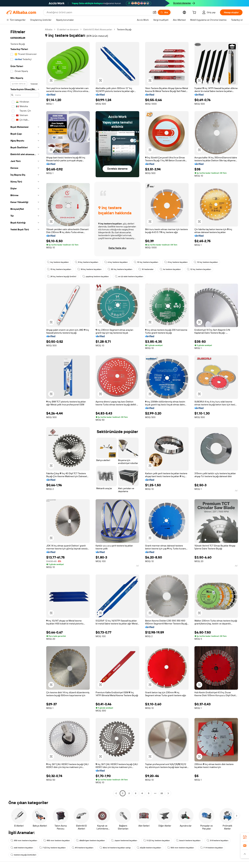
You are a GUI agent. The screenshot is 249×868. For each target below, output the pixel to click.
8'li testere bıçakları (83, 848)
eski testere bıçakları (22, 848)
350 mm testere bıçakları (24, 840)
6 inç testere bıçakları (116, 262)
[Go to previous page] (116, 793)
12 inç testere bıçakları (206, 262)
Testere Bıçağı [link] (124, 29)
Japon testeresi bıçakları (124, 840)
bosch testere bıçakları (188, 840)
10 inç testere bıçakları (146, 262)
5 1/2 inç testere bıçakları (157, 840)
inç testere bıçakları (58, 262)
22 (162, 793)
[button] (155, 12)
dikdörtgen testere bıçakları (90, 840)
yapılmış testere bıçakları (96, 276)
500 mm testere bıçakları (181, 848)
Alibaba (49, 29)
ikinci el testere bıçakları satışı (115, 848)
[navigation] (25, 412)
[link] (245, 837)
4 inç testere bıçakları (176, 262)
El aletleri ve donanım (68, 29)
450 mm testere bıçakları (57, 840)
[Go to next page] (168, 793)
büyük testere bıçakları (149, 848)
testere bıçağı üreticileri (23, 855)
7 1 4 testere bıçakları (212, 848)
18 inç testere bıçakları (89, 269)
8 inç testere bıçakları (87, 262)
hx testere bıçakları (170, 269)
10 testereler (146, 269)
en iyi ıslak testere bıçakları (129, 276)
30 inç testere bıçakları (120, 269)
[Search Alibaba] (98, 12)
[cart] (195, 13)
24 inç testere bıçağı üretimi (62, 276)
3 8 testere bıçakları (217, 840)
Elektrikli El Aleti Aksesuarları (98, 29)
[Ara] (164, 12)
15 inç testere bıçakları (59, 269)
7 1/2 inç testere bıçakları (52, 848)
